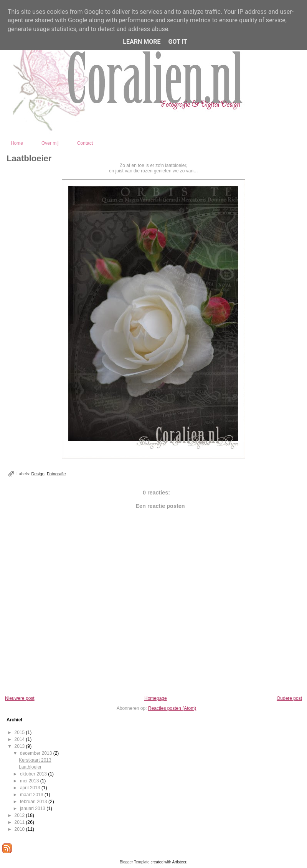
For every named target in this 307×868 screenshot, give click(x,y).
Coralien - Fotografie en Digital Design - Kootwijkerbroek (188, 126)
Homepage (156, 698)
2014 (20, 739)
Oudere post (289, 698)
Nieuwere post (20, 698)
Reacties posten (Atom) (172, 708)
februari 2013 (34, 802)
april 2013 (31, 788)
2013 (20, 746)
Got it (177, 42)
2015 (20, 732)
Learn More (142, 42)
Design (38, 474)
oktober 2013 (34, 774)
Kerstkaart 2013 (35, 760)
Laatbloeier (29, 158)
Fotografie (56, 474)
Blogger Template (135, 862)
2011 (20, 822)
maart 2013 (32, 795)
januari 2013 (33, 808)
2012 (20, 815)
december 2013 (37, 753)
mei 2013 (30, 781)
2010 (20, 829)
